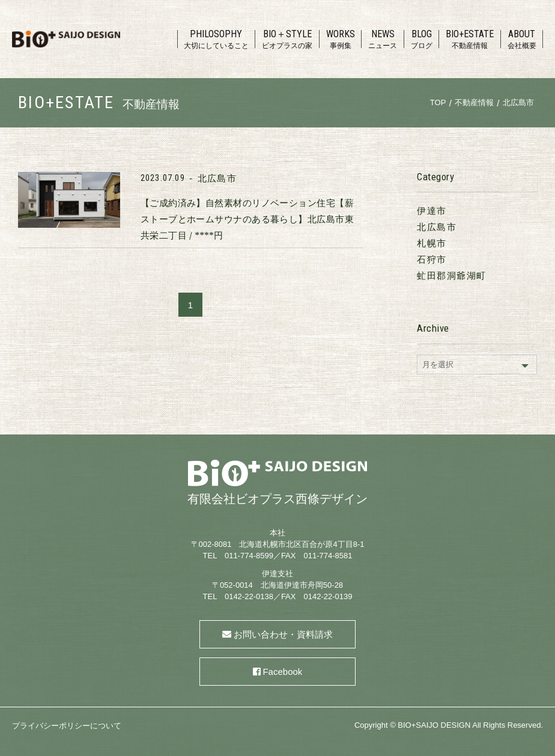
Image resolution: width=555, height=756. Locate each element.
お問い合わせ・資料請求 (283, 634)
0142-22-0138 (249, 596)
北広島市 (217, 178)
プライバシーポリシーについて (67, 726)
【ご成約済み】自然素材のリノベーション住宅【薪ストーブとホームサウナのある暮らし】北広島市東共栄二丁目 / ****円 (247, 219)
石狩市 (432, 259)
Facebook (282, 672)
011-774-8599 (249, 556)
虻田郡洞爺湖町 (452, 276)
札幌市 (432, 243)
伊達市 (432, 211)
